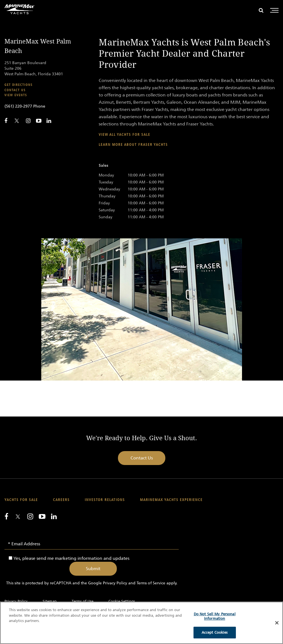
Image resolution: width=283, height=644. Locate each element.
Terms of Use (83, 601)
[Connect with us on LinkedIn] (54, 516)
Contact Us (142, 458)
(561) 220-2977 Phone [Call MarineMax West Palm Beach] (25, 106)
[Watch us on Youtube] (42, 516)
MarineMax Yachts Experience (171, 500)
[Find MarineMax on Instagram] (28, 121)
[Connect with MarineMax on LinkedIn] (49, 121)
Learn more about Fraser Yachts (133, 145)
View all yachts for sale (124, 135)
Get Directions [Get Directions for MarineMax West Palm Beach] (19, 85)
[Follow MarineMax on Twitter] (17, 121)
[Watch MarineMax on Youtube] (39, 121)
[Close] (277, 623)
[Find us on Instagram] (30, 516)
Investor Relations (105, 500)
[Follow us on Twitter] (18, 517)
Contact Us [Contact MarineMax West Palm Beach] (15, 90)
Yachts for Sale (21, 500)
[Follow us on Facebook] (6, 516)
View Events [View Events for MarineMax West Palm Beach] (16, 95)
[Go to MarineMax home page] (20, 9)
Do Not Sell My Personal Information (215, 616)
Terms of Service (151, 583)
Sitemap (50, 601)
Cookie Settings (122, 601)
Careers (61, 500)
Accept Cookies (215, 632)
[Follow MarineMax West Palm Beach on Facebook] (6, 121)
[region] (141, 623)
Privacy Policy (115, 583)
